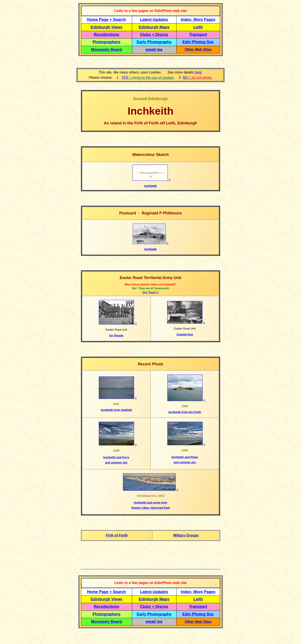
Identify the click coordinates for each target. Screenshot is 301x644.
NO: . (197, 78)
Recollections (107, 35)
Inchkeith (150, 186)
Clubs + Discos (154, 35)
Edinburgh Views (106, 27)
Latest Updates (154, 20)
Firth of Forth (117, 535)
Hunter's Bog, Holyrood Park (150, 508)
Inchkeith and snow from (150, 503)
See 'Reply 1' (151, 292)
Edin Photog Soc (198, 42)
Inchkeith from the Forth (185, 412)
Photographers (106, 42)
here (198, 72)
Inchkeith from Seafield (116, 410)
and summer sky (116, 463)
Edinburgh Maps (154, 27)
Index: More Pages (198, 20)
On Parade (116, 335)
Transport (198, 35)
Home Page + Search (107, 20)
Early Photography (154, 42)
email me (154, 50)
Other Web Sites (198, 49)
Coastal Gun (185, 334)
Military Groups (186, 535)
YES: (148, 78)
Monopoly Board (106, 50)
